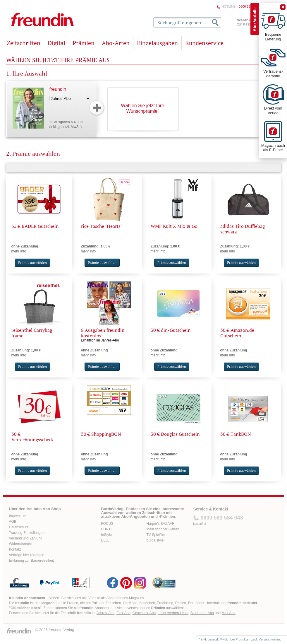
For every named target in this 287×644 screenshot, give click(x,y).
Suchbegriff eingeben (179, 23)
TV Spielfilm (156, 535)
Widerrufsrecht (20, 544)
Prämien (84, 43)
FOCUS (107, 524)
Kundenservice (204, 43)
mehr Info (19, 251)
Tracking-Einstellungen (27, 533)
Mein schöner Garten (163, 529)
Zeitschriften (24, 43)
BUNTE (107, 529)
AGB (13, 522)
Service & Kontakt (211, 509)
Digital (56, 43)
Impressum (18, 516)
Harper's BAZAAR (161, 524)
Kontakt (15, 549)
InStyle (107, 535)
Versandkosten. (270, 639)
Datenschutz (19, 527)
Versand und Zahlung (26, 538)
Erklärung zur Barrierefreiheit (31, 561)
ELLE (105, 540)
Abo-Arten (116, 43)
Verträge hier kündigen (27, 555)
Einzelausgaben (157, 43)
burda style (155, 540)
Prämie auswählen (32, 263)
